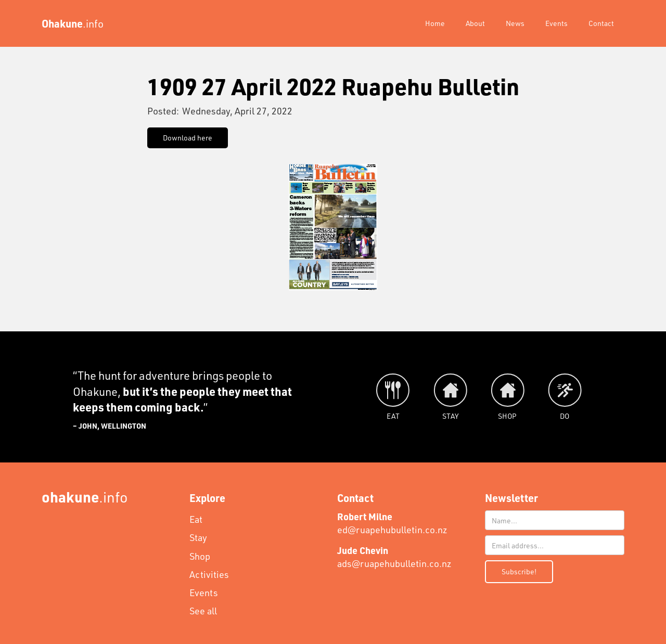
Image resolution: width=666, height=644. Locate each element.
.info (85, 497)
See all (203, 611)
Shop (200, 556)
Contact (601, 23)
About (475, 23)
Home (435, 23)
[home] (73, 23)
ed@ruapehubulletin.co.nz (392, 523)
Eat (196, 519)
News (515, 23)
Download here (188, 138)
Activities (209, 574)
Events (556, 23)
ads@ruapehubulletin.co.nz (394, 557)
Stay (198, 537)
